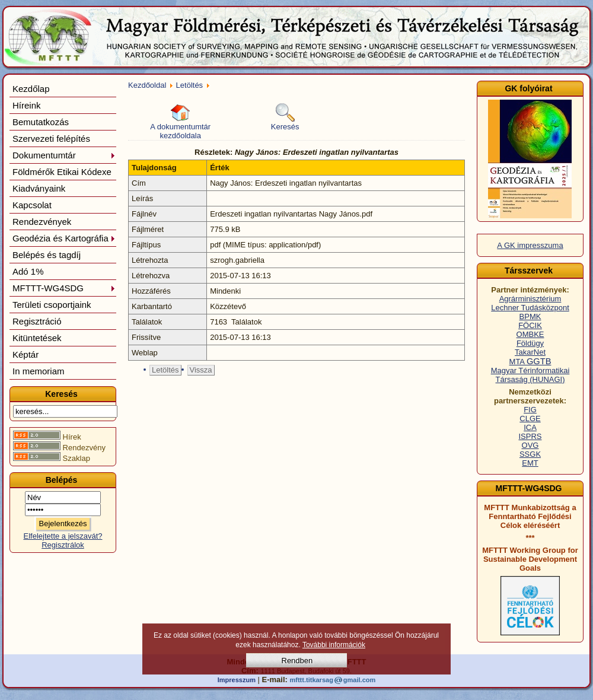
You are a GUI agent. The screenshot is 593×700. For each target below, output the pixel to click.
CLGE (530, 419)
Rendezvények (42, 222)
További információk (334, 645)
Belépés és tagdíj (47, 255)
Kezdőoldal (147, 85)
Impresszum (237, 680)
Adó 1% (28, 271)
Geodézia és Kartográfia (64, 238)
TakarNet (530, 352)
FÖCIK (530, 325)
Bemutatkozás (41, 122)
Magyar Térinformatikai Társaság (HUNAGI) (530, 375)
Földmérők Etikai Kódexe (62, 172)
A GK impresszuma (530, 245)
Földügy (530, 343)
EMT (530, 463)
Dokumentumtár (64, 155)
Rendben (297, 661)
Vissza (201, 370)
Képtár (25, 354)
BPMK (530, 316)
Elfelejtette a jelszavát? (63, 536)
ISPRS (530, 436)
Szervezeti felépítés (51, 139)
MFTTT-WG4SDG (64, 288)
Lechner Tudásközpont (530, 308)
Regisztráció (37, 321)
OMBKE (530, 334)
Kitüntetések (37, 338)
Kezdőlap (31, 89)
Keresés (285, 117)
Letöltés (190, 85)
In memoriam (39, 371)
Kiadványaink (39, 188)
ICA (530, 427)
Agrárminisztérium (530, 299)
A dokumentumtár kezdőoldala (180, 122)
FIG (530, 410)
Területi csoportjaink (52, 305)
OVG (530, 445)
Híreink (27, 105)
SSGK (530, 454)
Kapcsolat (32, 205)
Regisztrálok (63, 545)
